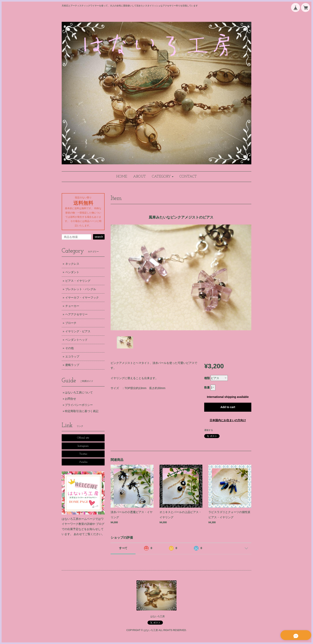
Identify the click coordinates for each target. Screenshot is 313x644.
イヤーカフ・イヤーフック (82, 298)
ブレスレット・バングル (81, 289)
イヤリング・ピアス (78, 331)
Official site (83, 438)
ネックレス (72, 264)
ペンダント (72, 272)
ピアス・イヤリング (78, 281)
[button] (163, 177)
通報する (209, 430)
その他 (69, 348)
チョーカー (72, 306)
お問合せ (70, 399)
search (99, 237)
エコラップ (72, 356)
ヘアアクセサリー (76, 314)
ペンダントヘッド (76, 340)
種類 (207, 378)
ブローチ (71, 323)
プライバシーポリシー (79, 405)
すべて (123, 548)
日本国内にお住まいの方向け (228, 420)
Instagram (83, 446)
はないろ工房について (79, 392)
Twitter (83, 454)
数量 (207, 387)
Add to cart (228, 407)
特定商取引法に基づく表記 (82, 411)
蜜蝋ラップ (72, 365)
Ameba (83, 462)
